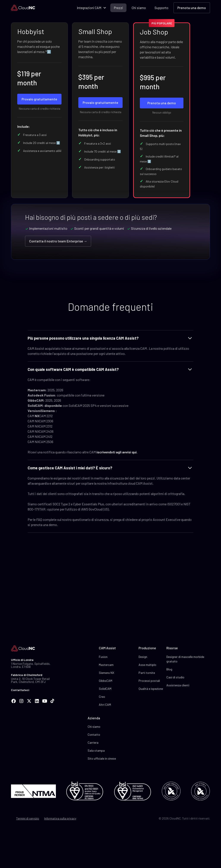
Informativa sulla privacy (60, 818)
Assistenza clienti (178, 685)
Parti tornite (147, 673)
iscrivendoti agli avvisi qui (117, 452)
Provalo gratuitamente (39, 99)
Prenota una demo (192, 8)
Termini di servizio (28, 818)
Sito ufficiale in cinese (102, 758)
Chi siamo (139, 8)
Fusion (103, 657)
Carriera (93, 742)
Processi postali (149, 681)
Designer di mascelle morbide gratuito (185, 659)
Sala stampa (96, 750)
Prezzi (118, 8)
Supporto (161, 8)
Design (143, 657)
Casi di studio (175, 677)
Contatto (94, 735)
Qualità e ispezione (151, 689)
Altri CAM (105, 705)
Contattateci (20, 690)
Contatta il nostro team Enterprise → (58, 241)
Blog (169, 669)
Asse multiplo (147, 665)
